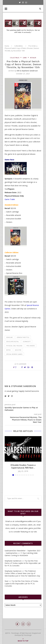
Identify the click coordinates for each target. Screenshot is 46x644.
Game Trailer (10, 199)
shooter (18, 350)
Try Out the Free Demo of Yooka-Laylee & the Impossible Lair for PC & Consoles (23, 563)
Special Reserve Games (14, 354)
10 (33, 475)
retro (8, 350)
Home (7, 46)
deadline (9, 337)
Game (25, 58)
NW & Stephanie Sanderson (27, 71)
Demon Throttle (23, 337)
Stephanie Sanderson (13, 561)
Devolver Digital (13, 341)
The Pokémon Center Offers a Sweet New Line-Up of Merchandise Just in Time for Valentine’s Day (22, 573)
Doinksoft (27, 341)
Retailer (33, 58)
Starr (7, 581)
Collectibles (19, 46)
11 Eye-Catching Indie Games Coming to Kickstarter (21, 554)
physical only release (14, 346)
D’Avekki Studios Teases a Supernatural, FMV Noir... (23, 466)
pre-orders (31, 346)
